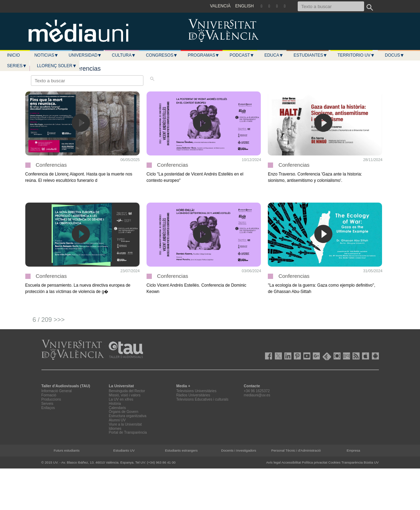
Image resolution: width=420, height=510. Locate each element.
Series (17, 66)
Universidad (85, 55)
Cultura (124, 55)
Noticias (47, 55)
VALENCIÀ (220, 6)
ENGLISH (244, 6)
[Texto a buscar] (331, 6)
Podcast (242, 55)
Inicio (14, 55)
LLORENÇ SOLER (57, 66)
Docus (395, 55)
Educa (274, 55)
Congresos (162, 55)
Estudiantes (310, 55)
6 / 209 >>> (49, 320)
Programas (203, 55)
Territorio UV (356, 55)
